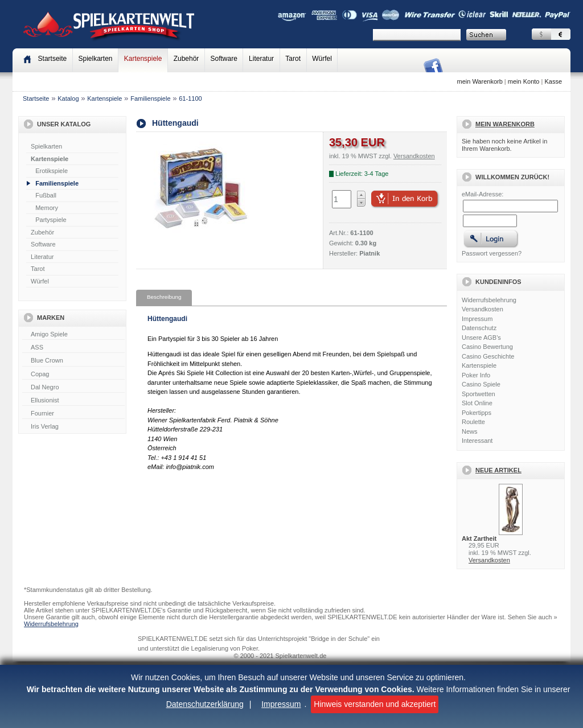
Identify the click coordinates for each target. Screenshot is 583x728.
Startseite (36, 98)
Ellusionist (73, 401)
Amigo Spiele (73, 335)
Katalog (68, 98)
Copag (73, 375)
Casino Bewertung (487, 347)
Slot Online (477, 403)
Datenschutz (479, 328)
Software (224, 59)
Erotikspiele (52, 171)
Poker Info (476, 375)
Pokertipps (477, 413)
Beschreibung (164, 297)
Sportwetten (479, 394)
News (470, 431)
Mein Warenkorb (505, 124)
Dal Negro (73, 388)
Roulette (473, 422)
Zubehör (186, 59)
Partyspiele (51, 220)
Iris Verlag (73, 427)
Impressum (281, 704)
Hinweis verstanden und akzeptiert (375, 704)
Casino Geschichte (488, 356)
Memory (47, 208)
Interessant (477, 441)
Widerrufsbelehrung (489, 300)
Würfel (322, 59)
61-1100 (190, 98)
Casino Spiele (481, 384)
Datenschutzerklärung (205, 704)
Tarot (293, 59)
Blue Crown (73, 361)
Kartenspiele (143, 59)
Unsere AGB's (481, 338)
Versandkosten (483, 309)
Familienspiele (150, 98)
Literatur (261, 59)
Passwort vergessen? (492, 253)
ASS (73, 348)
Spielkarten (95, 59)
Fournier (73, 414)
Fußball (46, 195)
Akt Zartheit (479, 538)
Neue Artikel (498, 470)
